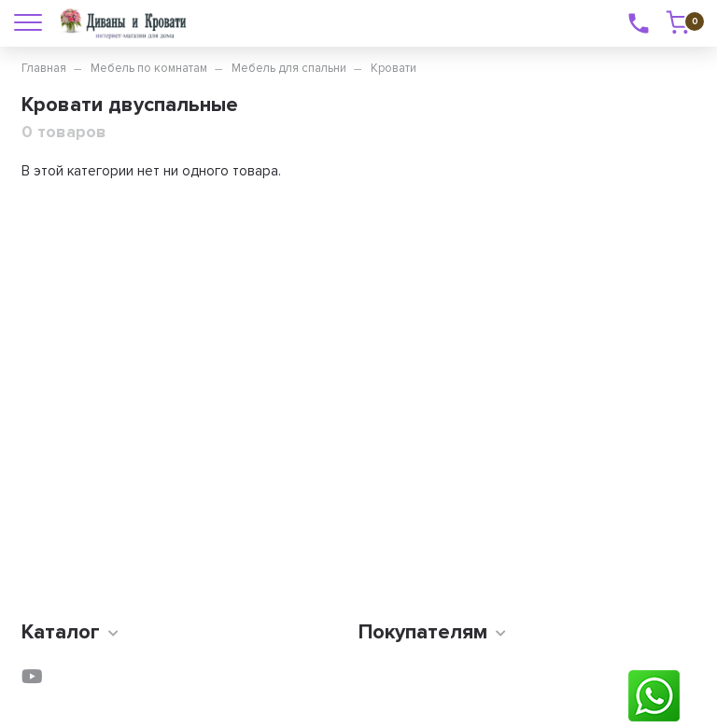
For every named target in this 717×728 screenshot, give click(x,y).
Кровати (394, 68)
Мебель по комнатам (149, 68)
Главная (44, 68)
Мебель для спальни (289, 68)
